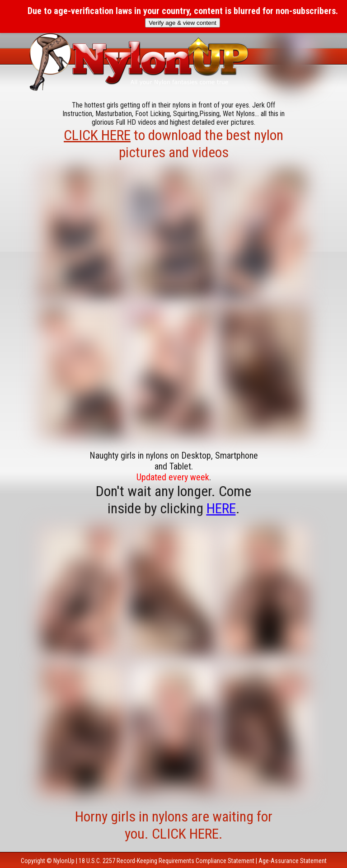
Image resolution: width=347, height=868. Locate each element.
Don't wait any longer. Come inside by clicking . (173, 500)
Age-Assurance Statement (293, 861)
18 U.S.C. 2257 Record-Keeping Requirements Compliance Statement (166, 861)
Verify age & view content (183, 23)
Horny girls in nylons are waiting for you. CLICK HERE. (174, 825)
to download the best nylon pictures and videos (173, 144)
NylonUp (64, 861)
